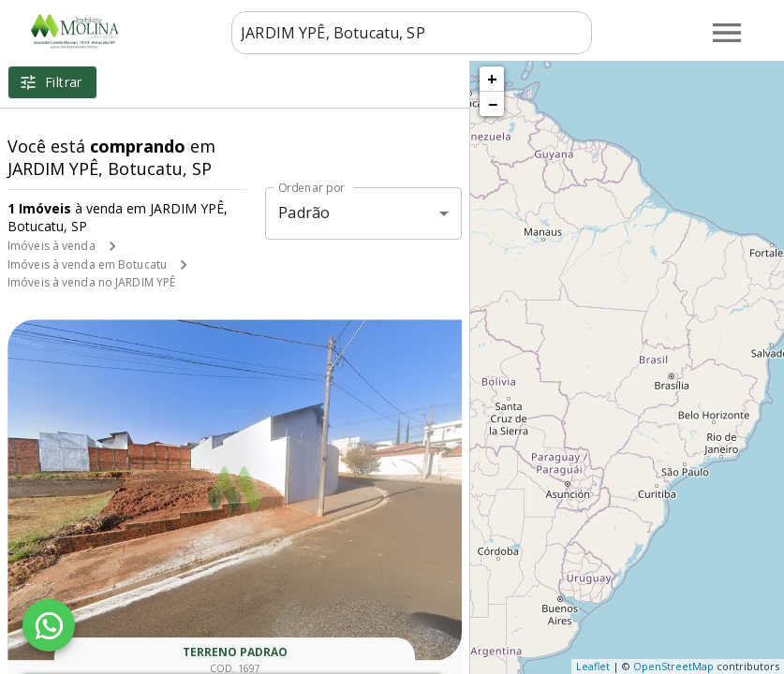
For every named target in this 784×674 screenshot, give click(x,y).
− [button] (493, 104)
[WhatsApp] (49, 625)
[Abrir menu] (727, 33)
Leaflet (593, 666)
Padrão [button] (304, 212)
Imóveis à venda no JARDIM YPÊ (91, 282)
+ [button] (492, 79)
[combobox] (410, 33)
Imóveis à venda (52, 246)
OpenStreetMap (673, 666)
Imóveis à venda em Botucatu (87, 264)
